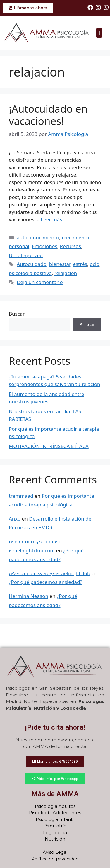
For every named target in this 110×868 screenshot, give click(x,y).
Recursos (71, 246)
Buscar (17, 314)
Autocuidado (32, 264)
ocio (95, 264)
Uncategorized (26, 255)
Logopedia (55, 832)
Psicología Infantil (55, 819)
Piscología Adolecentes (55, 813)
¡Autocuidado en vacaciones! (48, 115)
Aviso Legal (55, 852)
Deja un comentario (40, 282)
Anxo (15, 519)
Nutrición (55, 839)
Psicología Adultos (55, 806)
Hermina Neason (29, 596)
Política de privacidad (55, 859)
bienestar (60, 264)
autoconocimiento (38, 237)
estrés (80, 264)
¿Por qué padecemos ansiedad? (45, 582)
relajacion (66, 273)
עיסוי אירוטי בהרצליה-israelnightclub (50, 573)
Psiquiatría (55, 826)
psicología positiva (30, 273)
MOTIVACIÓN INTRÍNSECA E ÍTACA (49, 446)
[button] (99, 33)
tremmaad (21, 496)
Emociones (45, 246)
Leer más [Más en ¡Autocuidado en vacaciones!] (51, 219)
